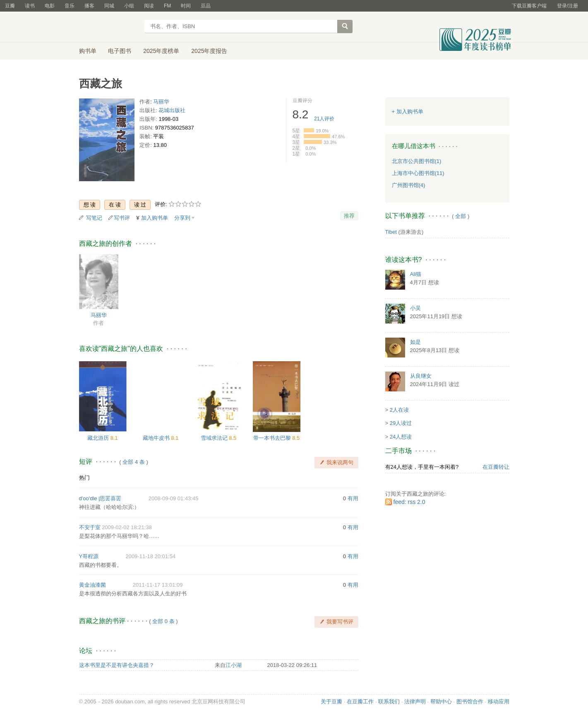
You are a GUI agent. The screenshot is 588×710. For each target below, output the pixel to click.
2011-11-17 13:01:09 (158, 585)
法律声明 (415, 702)
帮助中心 (441, 702)
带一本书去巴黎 (273, 438)
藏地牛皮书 (157, 438)
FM (167, 6)
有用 (353, 498)
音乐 (70, 6)
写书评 (122, 218)
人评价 (324, 119)
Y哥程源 (89, 556)
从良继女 (421, 376)
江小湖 (234, 665)
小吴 (415, 308)
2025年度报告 (209, 51)
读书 (30, 6)
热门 (84, 478)
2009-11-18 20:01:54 (150, 556)
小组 (129, 6)
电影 (50, 6)
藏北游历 (99, 438)
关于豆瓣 (331, 702)
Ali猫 (416, 274)
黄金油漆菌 (92, 585)
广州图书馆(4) (409, 185)
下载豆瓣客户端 (529, 6)
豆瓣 (10, 6)
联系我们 (389, 702)
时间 (186, 6)
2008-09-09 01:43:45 (174, 498)
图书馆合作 (470, 702)
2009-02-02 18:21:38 (127, 527)
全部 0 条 (163, 621)
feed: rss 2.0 (409, 502)
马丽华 (161, 102)
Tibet (391, 232)
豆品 (206, 6)
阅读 (149, 6)
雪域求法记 (215, 438)
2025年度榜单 (161, 51)
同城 (109, 6)
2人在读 (399, 410)
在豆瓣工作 (360, 702)
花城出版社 (172, 110)
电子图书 (120, 51)
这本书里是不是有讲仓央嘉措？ (117, 665)
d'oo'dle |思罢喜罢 (100, 498)
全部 (461, 216)
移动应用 (499, 702)
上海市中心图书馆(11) (418, 173)
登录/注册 (568, 6)
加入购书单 (155, 218)
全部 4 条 (133, 462)
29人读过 (401, 423)
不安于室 (90, 527)
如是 (415, 342)
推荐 (349, 216)
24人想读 (401, 437)
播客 (89, 6)
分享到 (182, 218)
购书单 (88, 51)
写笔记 (94, 218)
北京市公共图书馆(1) (417, 161)
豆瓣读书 (109, 27)
